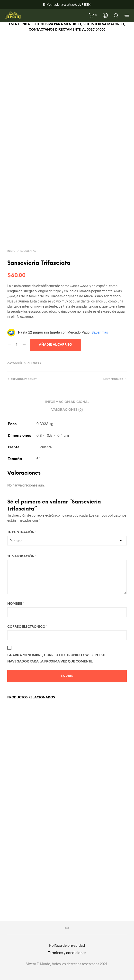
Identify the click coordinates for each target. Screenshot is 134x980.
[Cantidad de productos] (17, 345)
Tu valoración (22, 557)
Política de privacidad (67, 945)
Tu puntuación (22, 532)
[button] (93, 15)
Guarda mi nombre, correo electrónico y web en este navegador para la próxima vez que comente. (57, 658)
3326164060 (96, 30)
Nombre (16, 604)
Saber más (100, 332)
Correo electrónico (27, 627)
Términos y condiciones (67, 953)
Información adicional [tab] (67, 402)
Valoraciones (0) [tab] (67, 410)
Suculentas (28, 251)
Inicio (11, 251)
